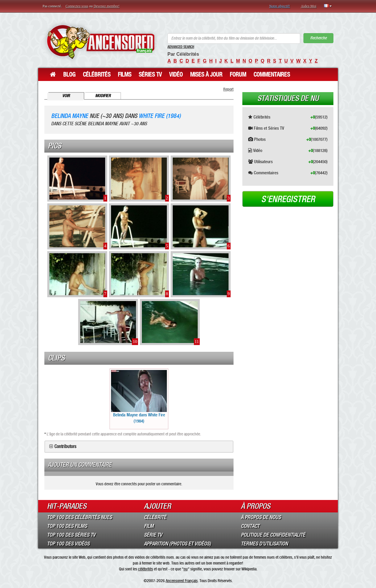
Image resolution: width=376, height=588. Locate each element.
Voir (66, 96)
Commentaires (272, 75)
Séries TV (150, 75)
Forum (238, 75)
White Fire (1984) (160, 116)
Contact (250, 526)
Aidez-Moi (309, 6)
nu (186, 569)
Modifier (103, 96)
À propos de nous (261, 517)
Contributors (65, 447)
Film (149, 526)
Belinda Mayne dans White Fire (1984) (139, 397)
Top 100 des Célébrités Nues (79, 517)
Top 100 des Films (67, 526)
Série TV (153, 535)
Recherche (318, 38)
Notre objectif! (280, 6)
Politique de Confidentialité (273, 535)
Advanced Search (181, 47)
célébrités (146, 569)
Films (125, 75)
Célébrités (97, 75)
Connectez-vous (77, 6)
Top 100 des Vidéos (68, 544)
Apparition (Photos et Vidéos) (177, 544)
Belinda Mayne (70, 116)
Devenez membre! (107, 6)
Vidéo (176, 75)
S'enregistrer (288, 199)
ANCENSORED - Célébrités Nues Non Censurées (101, 42)
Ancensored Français (182, 581)
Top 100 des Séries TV (71, 535)
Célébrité (155, 517)
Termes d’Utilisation (264, 544)
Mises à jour (206, 75)
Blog (69, 75)
